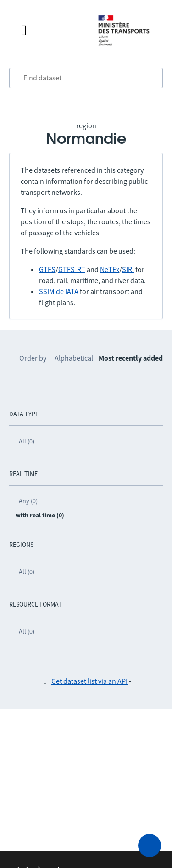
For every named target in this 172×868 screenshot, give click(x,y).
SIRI (128, 269)
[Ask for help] (150, 845)
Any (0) (28, 501)
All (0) (27, 441)
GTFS (47, 269)
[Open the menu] (50, 30)
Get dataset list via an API (89, 681)
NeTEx (110, 269)
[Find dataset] (86, 78)
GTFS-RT (72, 269)
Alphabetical (74, 358)
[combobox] (86, 78)
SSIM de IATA (59, 291)
